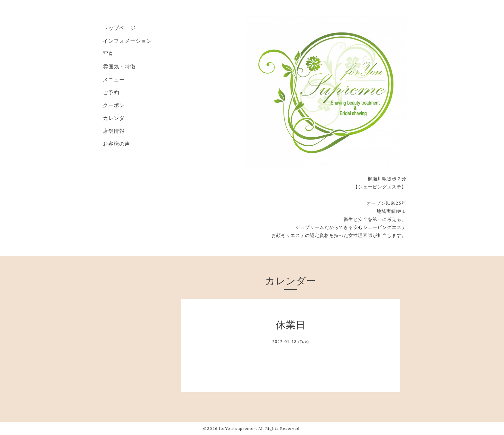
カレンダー (117, 118)
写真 (108, 54)
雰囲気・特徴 (119, 67)
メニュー (114, 79)
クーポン (114, 105)
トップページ (119, 28)
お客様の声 (117, 144)
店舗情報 (114, 131)
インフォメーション (127, 41)
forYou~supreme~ (237, 428)
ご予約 (111, 92)
